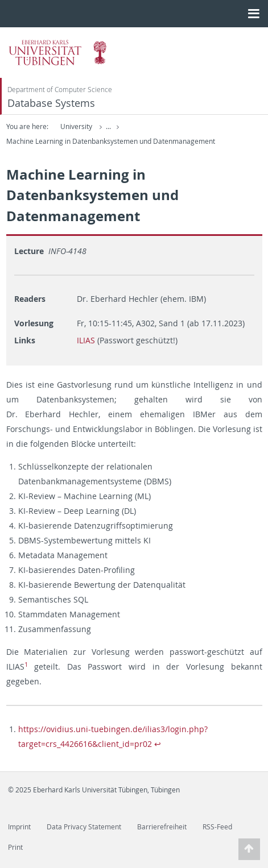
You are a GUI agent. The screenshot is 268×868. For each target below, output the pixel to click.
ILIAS (86, 340)
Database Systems (51, 103)
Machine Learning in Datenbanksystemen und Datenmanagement (111, 141)
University (76, 126)
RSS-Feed (217, 827)
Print (15, 847)
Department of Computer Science (60, 90)
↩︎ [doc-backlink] (158, 744)
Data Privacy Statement (84, 827)
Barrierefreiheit (162, 827)
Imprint (19, 827)
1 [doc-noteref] (26, 665)
